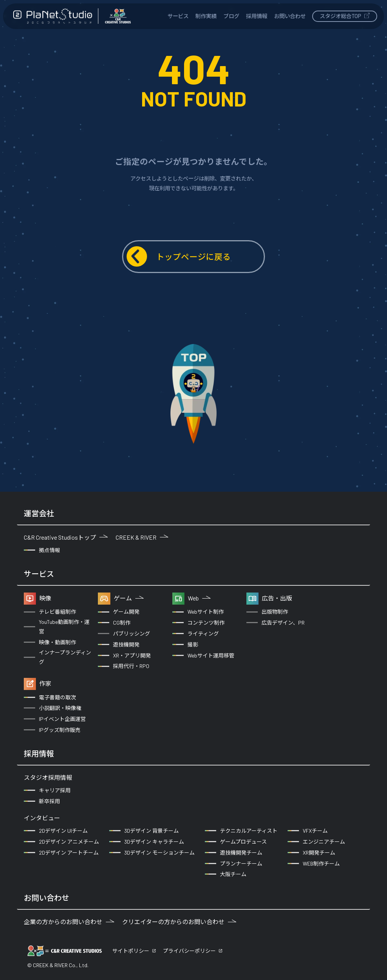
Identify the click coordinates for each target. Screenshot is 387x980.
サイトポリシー (131, 951)
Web (199, 598)
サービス (178, 16)
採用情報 (257, 16)
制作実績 (206, 16)
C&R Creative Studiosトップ (66, 537)
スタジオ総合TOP (345, 16)
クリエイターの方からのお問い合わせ (179, 922)
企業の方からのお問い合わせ (69, 922)
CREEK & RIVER (142, 537)
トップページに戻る (179, 256)
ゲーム (129, 598)
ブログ (231, 16)
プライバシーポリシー (189, 951)
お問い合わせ (290, 16)
